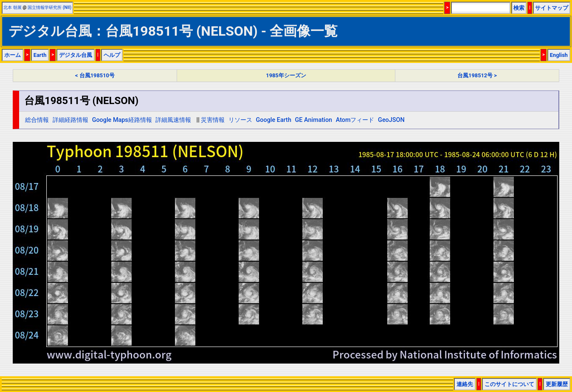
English (559, 55)
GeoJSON (391, 120)
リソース (240, 120)
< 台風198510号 (95, 75)
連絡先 (465, 384)
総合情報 (37, 120)
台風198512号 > (477, 75)
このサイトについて (509, 384)
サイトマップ (552, 8)
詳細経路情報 (70, 120)
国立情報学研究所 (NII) (49, 7)
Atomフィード (355, 120)
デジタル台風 (76, 55)
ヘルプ (112, 55)
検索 (519, 8)
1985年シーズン (286, 75)
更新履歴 (557, 384)
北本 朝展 (13, 7)
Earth (40, 55)
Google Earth (274, 120)
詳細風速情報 (173, 120)
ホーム (13, 55)
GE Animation (314, 120)
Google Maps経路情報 (122, 120)
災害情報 (213, 120)
